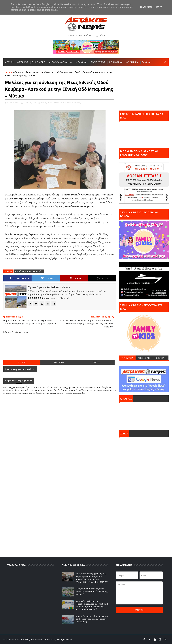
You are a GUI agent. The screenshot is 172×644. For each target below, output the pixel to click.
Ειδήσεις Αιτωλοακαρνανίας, (67, 103)
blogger (22, 362)
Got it (159, 7)
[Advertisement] (60, 349)
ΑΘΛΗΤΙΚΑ (132, 62)
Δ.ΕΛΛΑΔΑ (81, 62)
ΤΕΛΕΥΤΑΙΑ (127, 358)
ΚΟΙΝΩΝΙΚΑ (116, 62)
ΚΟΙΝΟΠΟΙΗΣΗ (19, 278)
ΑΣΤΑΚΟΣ (23, 62)
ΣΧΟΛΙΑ (160, 358)
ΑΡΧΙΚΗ (9, 62)
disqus (96, 362)
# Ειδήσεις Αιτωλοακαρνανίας (29, 271)
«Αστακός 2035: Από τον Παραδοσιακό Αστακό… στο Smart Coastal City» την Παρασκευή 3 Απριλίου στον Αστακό (92, 605)
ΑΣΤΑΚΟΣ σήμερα (144, 415)
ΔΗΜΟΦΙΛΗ (144, 358)
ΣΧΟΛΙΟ (104, 278)
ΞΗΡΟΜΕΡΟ (39, 62)
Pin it (76, 278)
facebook (59, 362)
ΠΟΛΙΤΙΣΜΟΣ (98, 62)
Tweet (47, 278)
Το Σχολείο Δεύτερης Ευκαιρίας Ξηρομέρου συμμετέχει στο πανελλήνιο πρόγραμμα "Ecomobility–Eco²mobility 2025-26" (92, 578)
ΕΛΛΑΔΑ (146, 62)
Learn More (146, 7)
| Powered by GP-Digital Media (58, 639)
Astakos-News (10, 639)
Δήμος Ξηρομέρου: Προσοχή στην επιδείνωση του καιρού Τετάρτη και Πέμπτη (92, 619)
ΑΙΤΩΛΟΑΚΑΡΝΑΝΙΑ (60, 62)
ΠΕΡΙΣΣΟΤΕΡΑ (13, 70)
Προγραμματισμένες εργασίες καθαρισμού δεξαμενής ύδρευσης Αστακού (92, 591)
